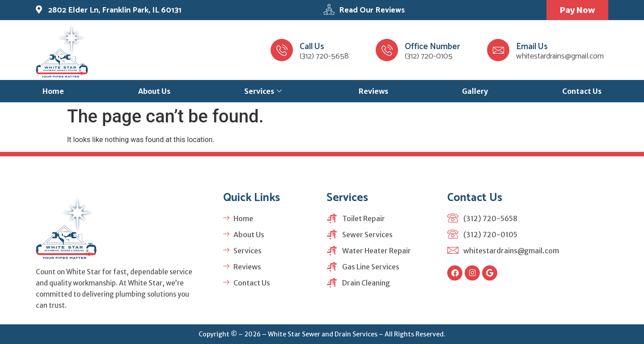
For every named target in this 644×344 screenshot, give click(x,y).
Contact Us (582, 91)
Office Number (432, 47)
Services (263, 91)
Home (53, 91)
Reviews (373, 91)
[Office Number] (387, 50)
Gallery (475, 91)
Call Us (312, 47)
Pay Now (577, 10)
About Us (154, 91)
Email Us (532, 47)
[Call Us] (282, 50)
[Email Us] (498, 50)
